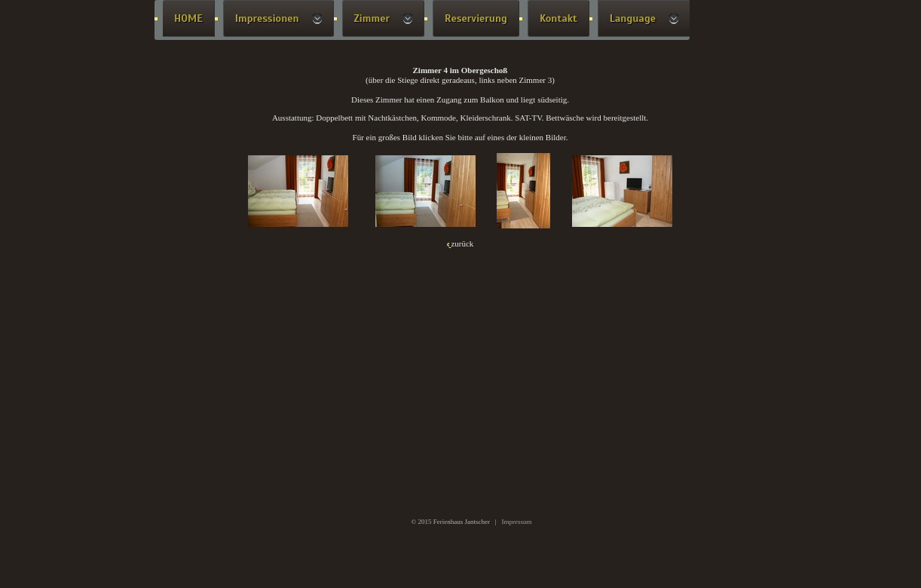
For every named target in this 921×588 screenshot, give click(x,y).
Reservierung (476, 18)
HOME (188, 18)
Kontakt (558, 18)
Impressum (516, 522)
